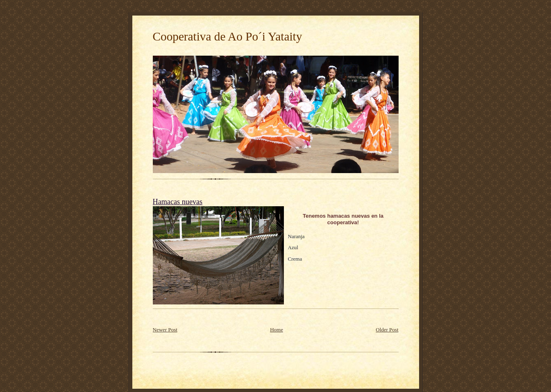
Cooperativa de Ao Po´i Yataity (228, 36)
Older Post (387, 330)
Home (277, 330)
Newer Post (165, 330)
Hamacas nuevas (178, 202)
